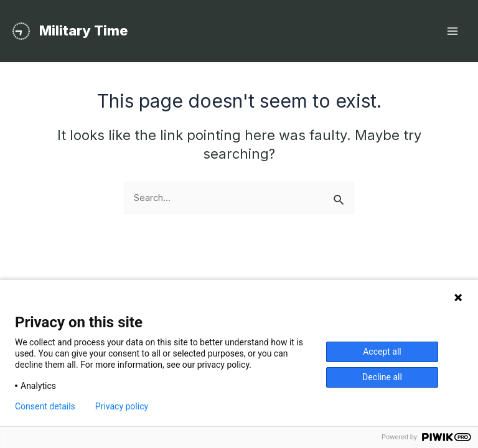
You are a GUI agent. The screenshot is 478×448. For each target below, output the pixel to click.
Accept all (382, 352)
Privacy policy (122, 406)
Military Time (84, 30)
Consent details (45, 406)
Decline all (382, 377)
